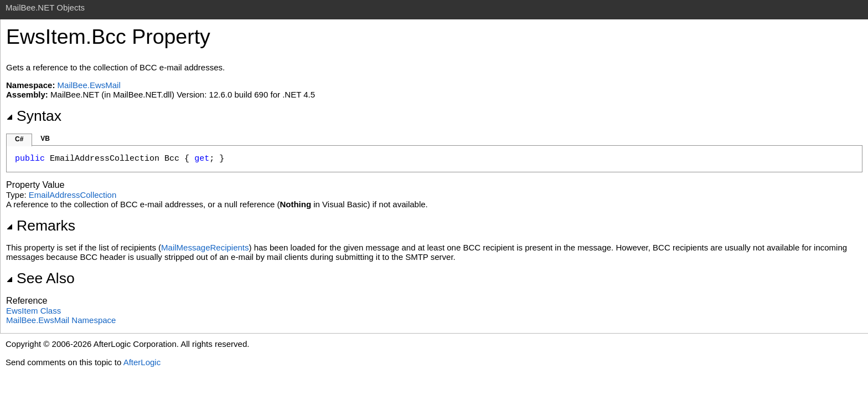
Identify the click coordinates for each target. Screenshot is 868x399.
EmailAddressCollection (73, 195)
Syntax (34, 116)
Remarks (41, 226)
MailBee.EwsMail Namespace (61, 320)
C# (19, 139)
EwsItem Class (33, 311)
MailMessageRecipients (205, 247)
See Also (40, 278)
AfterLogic (142, 362)
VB (45, 139)
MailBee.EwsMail (89, 85)
